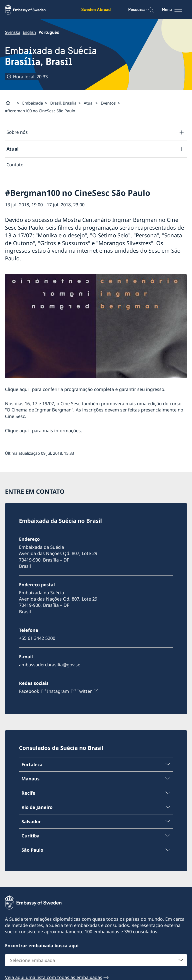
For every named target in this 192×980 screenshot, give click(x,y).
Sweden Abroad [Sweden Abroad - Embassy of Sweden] (96, 9)
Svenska (13, 32)
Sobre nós (17, 132)
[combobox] (96, 960)
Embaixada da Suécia (51, 56)
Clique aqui (17, 389)
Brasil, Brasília (63, 103)
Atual (89, 103)
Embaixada (33, 103)
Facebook (29, 691)
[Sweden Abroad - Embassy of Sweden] (30, 10)
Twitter (84, 691)
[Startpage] (10, 103)
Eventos (108, 103)
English (29, 32)
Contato (15, 165)
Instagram (58, 691)
